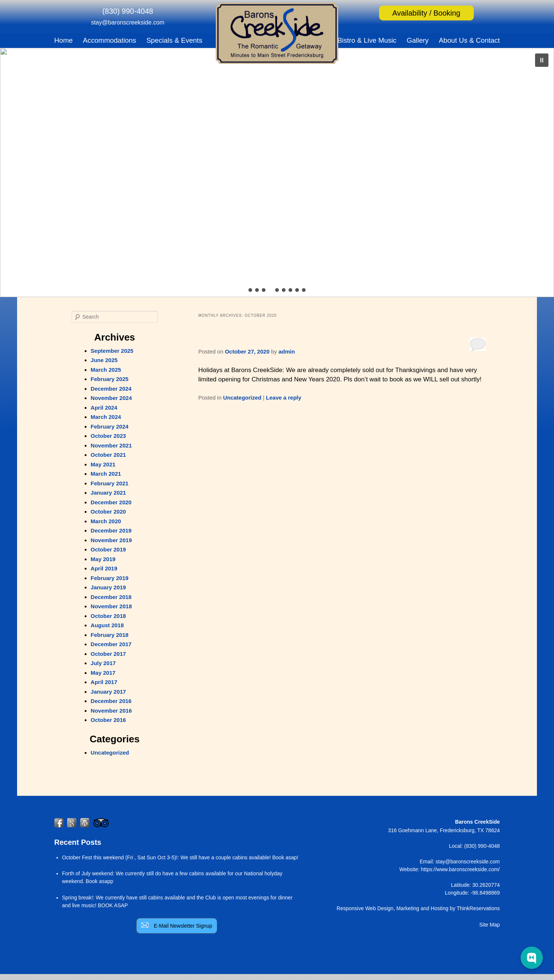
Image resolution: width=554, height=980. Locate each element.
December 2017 (111, 644)
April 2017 (104, 682)
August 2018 (107, 625)
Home (63, 40)
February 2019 (110, 578)
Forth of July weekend (87, 873)
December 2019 (111, 530)
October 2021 (108, 455)
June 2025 (104, 360)
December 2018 (111, 597)
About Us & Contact (469, 40)
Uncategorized (242, 398)
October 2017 (108, 654)
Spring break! (77, 898)
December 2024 (111, 389)
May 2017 (103, 673)
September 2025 (112, 351)
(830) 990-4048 (128, 11)
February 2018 (110, 635)
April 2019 (104, 568)
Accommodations (109, 40)
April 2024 (104, 408)
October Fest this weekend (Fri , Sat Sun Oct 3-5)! (120, 857)
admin (287, 351)
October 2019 (108, 549)
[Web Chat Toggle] (532, 958)
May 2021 (103, 464)
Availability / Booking (426, 13)
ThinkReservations (478, 908)
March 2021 (106, 474)
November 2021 (111, 445)
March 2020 (106, 521)
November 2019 (111, 540)
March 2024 (106, 417)
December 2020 (111, 502)
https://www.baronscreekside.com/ (460, 869)
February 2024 (110, 426)
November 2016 (111, 711)
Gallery (418, 40)
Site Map (490, 925)
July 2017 (103, 663)
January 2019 (108, 587)
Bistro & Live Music (367, 40)
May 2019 (103, 559)
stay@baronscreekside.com (128, 22)
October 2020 (108, 512)
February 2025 (110, 379)
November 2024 (111, 398)
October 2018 (108, 616)
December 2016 (111, 701)
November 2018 (111, 606)
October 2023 (108, 436)
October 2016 (108, 720)
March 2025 (106, 370)
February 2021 (110, 483)
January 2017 (108, 692)
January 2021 (108, 493)
